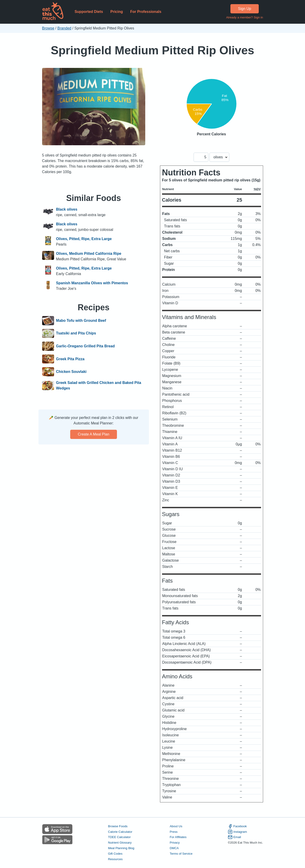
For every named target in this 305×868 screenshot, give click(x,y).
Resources (115, 859)
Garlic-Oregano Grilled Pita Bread (85, 346)
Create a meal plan (94, 434)
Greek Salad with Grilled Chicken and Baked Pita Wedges (99, 385)
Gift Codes (115, 854)
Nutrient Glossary (120, 843)
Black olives (67, 209)
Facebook (237, 826)
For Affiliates (178, 837)
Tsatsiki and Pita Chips (76, 334)
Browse (48, 28)
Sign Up (245, 9)
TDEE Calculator (119, 837)
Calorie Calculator (120, 832)
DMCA (174, 848)
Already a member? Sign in (244, 17)
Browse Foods (118, 826)
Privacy (175, 843)
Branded (64, 28)
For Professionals (146, 12)
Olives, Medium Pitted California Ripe (89, 254)
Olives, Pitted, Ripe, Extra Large (84, 239)
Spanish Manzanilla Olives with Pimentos (92, 283)
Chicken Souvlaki (71, 372)
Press (174, 832)
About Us (176, 826)
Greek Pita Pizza (70, 359)
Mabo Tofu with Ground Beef (81, 321)
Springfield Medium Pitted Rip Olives (153, 50)
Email (234, 837)
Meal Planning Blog (121, 848)
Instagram (237, 832)
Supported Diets (89, 12)
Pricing (116, 12)
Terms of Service (181, 854)
